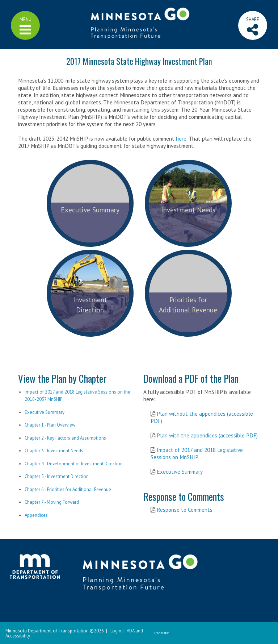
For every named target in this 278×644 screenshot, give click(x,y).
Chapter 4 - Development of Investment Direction (74, 464)
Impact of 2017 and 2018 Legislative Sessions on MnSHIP (197, 453)
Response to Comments (185, 510)
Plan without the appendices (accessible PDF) (202, 417)
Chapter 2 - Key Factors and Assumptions (65, 438)
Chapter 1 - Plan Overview (50, 425)
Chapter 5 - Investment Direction (57, 476)
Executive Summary (45, 412)
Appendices (36, 515)
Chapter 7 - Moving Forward (52, 502)
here (181, 138)
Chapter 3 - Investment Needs (54, 451)
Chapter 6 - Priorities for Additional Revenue (68, 489)
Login (116, 631)
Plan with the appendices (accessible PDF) (207, 435)
